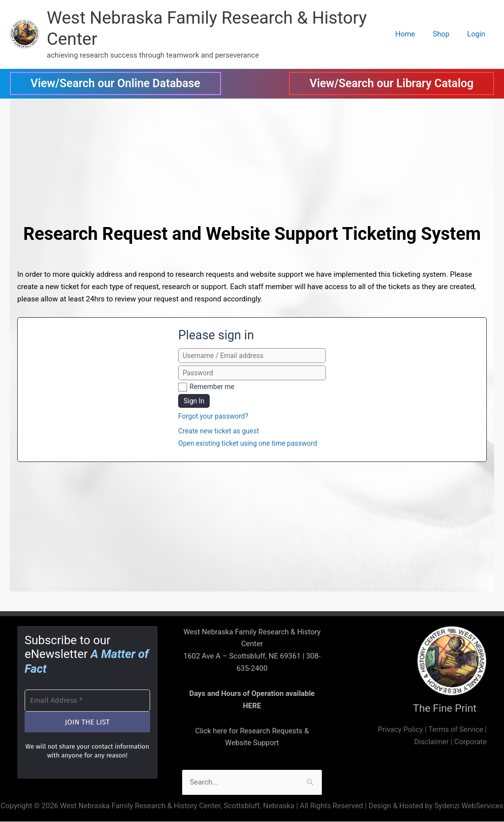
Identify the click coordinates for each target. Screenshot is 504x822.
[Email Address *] (87, 700)
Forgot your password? (213, 416)
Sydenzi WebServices (469, 806)
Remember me (212, 387)
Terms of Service (455, 729)
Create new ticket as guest (219, 431)
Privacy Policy (400, 729)
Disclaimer (431, 742)
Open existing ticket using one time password (248, 443)
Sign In (194, 401)
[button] (115, 83)
